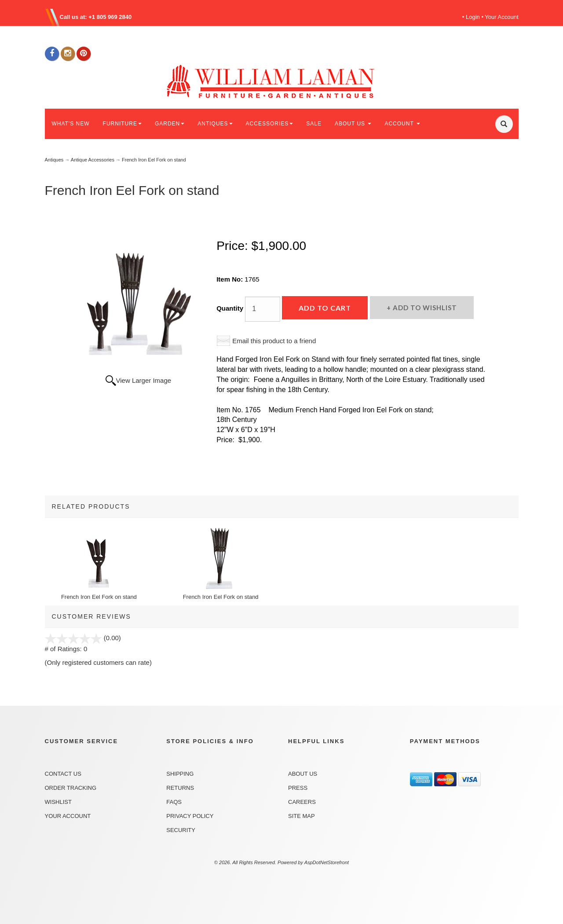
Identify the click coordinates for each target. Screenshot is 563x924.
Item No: (230, 279)
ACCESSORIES (270, 124)
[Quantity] (263, 309)
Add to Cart (325, 308)
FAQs (174, 802)
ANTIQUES (215, 124)
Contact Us (63, 774)
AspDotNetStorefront (327, 862)
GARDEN (170, 124)
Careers (302, 802)
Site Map (302, 816)
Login (473, 17)
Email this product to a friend (274, 341)
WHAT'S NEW (71, 124)
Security (181, 830)
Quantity (230, 308)
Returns (180, 788)
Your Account (501, 17)
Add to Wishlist (424, 308)
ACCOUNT (402, 124)
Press (298, 788)
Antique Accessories (93, 160)
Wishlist (58, 802)
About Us (303, 774)
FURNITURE (122, 124)
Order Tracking (71, 788)
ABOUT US (353, 124)
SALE (314, 124)
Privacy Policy (190, 816)
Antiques (54, 160)
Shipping (180, 774)
